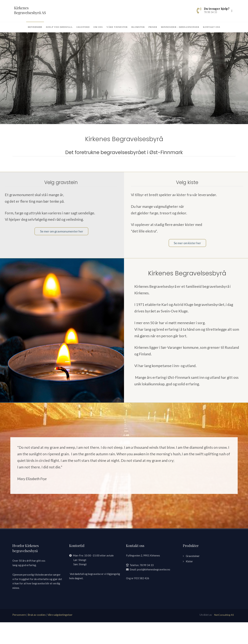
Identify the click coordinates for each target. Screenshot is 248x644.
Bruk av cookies (37, 636)
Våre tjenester (117, 27)
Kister (189, 583)
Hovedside (35, 27)
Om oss (98, 27)
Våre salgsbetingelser (60, 636)
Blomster (138, 27)
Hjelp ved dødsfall (59, 27)
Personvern (19, 636)
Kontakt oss (212, 27)
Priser (153, 27)
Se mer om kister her (187, 265)
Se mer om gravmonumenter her (61, 253)
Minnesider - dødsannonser (180, 27)
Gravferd (83, 27)
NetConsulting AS (224, 637)
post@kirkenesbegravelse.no (154, 591)
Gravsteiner (193, 578)
